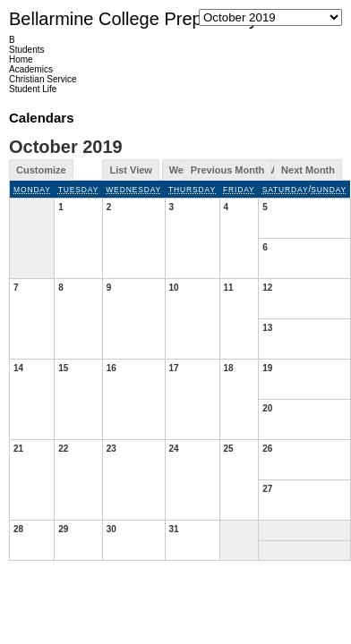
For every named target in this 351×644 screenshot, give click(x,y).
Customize (41, 170)
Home (21, 59)
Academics (31, 69)
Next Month (308, 170)
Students (26, 50)
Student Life (33, 89)
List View (130, 170)
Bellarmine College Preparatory (133, 19)
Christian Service (43, 79)
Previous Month (228, 170)
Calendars (42, 118)
